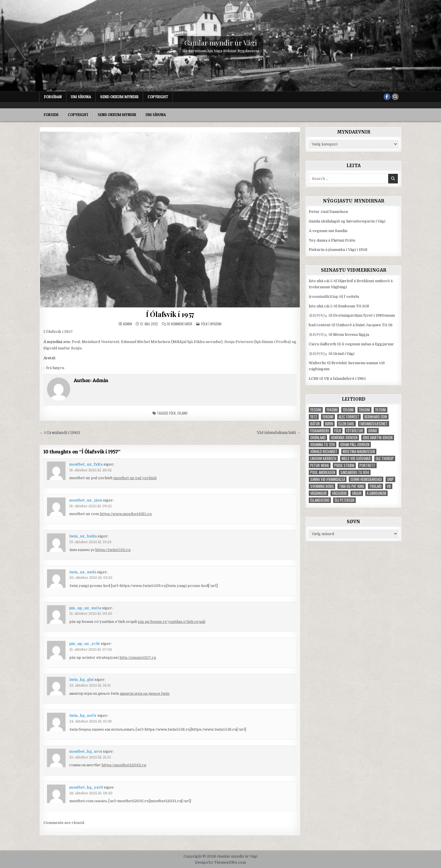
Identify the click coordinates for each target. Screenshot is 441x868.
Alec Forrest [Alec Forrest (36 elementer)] (349, 417)
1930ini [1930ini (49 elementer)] (316, 410)
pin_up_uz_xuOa (85, 608)
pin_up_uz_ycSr (85, 644)
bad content (320, 325)
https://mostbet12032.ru (124, 765)
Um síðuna (81, 97)
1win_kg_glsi (81, 680)
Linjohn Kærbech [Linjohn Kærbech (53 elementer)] (323, 458)
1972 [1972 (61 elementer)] (314, 417)
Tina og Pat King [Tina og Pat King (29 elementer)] (352, 486)
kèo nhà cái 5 (321, 281)
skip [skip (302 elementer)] (390, 479)
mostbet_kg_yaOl (86, 787)
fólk (172, 413)
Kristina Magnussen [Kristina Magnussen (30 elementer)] (359, 452)
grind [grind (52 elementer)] (373, 431)
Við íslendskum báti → (279, 433)
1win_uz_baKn (83, 536)
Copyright (158, 97)
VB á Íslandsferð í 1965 (345, 379)
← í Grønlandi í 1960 (60, 433)
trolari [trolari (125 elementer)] (375, 486)
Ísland (183, 413)
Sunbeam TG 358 (354, 306)
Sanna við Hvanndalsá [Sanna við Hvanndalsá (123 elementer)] (328, 479)
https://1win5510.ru (113, 550)
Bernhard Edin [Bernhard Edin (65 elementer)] (376, 417)
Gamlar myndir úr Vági (221, 42)
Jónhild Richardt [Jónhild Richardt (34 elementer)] (324, 452)
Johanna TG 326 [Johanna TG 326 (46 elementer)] (323, 445)
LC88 (314, 379)
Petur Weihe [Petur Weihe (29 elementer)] (320, 465)
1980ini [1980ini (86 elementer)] (328, 417)
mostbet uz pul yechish (135, 478)
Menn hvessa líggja (351, 334)
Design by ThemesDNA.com (220, 862)
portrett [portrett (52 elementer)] (367, 465)
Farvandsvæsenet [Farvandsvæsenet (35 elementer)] (374, 424)
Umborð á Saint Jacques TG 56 (364, 325)
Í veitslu (351, 297)
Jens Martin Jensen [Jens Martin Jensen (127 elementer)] (378, 438)
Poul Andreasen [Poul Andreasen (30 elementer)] (323, 472)
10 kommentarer (180, 324)
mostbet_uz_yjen (86, 500)
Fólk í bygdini (211, 324)
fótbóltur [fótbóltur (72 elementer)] (355, 431)
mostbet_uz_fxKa (86, 464)
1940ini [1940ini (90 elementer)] (332, 410)
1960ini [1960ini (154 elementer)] (364, 410)
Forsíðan (53, 97)
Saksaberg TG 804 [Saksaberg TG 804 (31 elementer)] (355, 472)
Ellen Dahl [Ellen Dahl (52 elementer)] (346, 424)
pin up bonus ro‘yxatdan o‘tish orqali (171, 622)
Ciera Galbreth (322, 344)
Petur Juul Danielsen (328, 212)
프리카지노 (318, 315)
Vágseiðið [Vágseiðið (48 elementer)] (339, 493)
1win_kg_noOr (83, 715)
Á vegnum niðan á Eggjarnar (368, 344)
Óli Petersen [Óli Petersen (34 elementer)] (344, 500)
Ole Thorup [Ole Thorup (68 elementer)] (385, 458)
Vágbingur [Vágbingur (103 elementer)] (318, 493)
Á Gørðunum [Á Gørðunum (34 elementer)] (376, 493)
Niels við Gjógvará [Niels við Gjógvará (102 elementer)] (356, 458)
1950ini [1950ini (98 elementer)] (348, 410)
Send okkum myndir (119, 97)
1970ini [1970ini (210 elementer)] (381, 410)
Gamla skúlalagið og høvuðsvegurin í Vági (347, 221)
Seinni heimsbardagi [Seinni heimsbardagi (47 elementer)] (366, 479)
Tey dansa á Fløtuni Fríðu (332, 240)
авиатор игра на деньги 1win (145, 693)
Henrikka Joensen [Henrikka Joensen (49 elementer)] (344, 438)
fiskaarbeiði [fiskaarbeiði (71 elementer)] (320, 431)
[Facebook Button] (387, 97)
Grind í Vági (344, 354)
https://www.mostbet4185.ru (126, 514)
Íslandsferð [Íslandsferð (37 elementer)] (320, 500)
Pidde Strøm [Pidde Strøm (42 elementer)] (344, 465)
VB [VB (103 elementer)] (389, 486)
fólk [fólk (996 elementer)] (338, 431)
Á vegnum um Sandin (328, 231)
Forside (51, 115)
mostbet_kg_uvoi (86, 751)
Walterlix (317, 363)
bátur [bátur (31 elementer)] (315, 424)
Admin (127, 324)
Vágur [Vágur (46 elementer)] (357, 493)
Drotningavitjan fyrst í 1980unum (364, 315)
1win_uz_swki (83, 572)
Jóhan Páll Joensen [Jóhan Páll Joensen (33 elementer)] (355, 445)
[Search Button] (395, 97)
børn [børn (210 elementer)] (329, 424)
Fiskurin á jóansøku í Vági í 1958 (338, 250)
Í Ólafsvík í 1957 (170, 314)
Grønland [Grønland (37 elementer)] (318, 438)
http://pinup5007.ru (138, 658)
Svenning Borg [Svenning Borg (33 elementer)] (322, 486)
